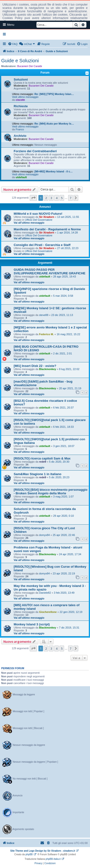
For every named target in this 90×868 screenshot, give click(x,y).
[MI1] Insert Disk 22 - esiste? (35, 366)
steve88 (44, 315)
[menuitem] (13, 44)
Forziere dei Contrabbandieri (35, 151)
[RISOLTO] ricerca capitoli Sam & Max (42, 458)
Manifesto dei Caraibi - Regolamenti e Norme (47, 229)
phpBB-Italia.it (53, 859)
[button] (33, 198)
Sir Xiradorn (47, 217)
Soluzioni (21, 79)
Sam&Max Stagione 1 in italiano (38, 474)
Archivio (20, 136)
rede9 (43, 462)
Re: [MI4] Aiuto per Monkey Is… (54, 124)
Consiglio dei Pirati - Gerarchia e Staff (42, 245)
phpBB (29, 854)
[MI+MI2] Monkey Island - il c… (54, 171)
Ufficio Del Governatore (39, 220)
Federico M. (46, 334)
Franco (20, 129)
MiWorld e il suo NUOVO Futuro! (38, 214)
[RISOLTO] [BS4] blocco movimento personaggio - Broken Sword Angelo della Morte (51, 491)
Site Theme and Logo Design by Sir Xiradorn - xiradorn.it (43, 851)
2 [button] (46, 198)
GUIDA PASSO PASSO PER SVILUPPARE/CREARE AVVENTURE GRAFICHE (50, 271)
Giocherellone (48, 612)
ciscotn (20, 100)
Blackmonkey (48, 369)
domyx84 (45, 535)
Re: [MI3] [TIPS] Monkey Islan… (54, 94)
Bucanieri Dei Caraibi (30, 66)
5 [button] (62, 198)
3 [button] (51, 198)
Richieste (21, 106)
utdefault (21, 177)
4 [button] (57, 198)
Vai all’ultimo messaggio (29, 223)
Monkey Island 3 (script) (32, 624)
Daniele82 (45, 593)
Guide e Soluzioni (20, 61)
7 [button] (70, 198)
